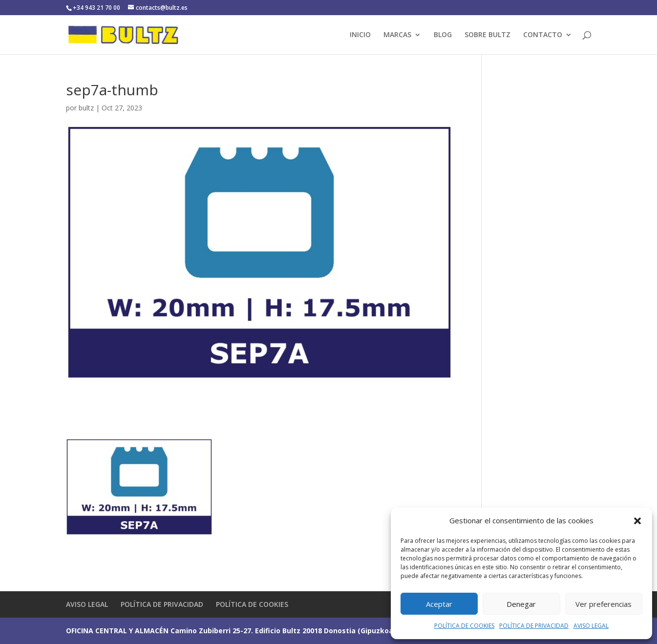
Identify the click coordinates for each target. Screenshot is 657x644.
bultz (86, 108)
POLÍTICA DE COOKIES (464, 626)
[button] (637, 521)
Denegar (521, 604)
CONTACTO (543, 35)
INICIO (360, 35)
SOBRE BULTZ (487, 35)
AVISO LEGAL (591, 626)
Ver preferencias (604, 604)
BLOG (443, 35)
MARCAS (397, 35)
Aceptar (439, 604)
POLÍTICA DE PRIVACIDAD (534, 626)
